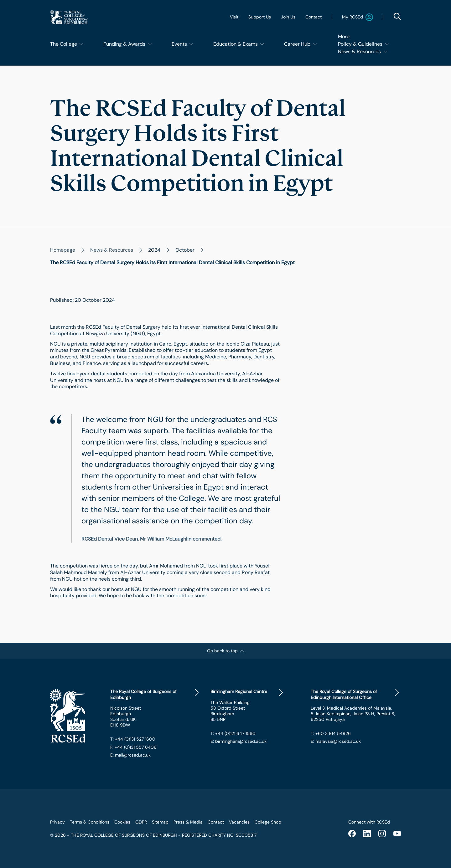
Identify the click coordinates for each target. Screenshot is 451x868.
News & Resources (112, 250)
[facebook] (352, 834)
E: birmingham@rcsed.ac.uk (238, 741)
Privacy (57, 822)
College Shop (268, 822)
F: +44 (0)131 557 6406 (133, 747)
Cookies (122, 822)
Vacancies (239, 822)
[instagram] (382, 834)
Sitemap (160, 822)
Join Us (288, 17)
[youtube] (397, 834)
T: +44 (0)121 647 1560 (233, 733)
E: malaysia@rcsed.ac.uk (336, 741)
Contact (314, 17)
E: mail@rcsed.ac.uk (130, 755)
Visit (234, 17)
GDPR (141, 822)
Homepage (63, 250)
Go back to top (225, 651)
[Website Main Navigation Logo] (69, 17)
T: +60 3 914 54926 (331, 733)
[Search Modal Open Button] (397, 16)
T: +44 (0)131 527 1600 (133, 739)
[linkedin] (367, 834)
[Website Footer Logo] (75, 716)
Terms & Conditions (90, 822)
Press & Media (188, 822)
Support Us (260, 17)
